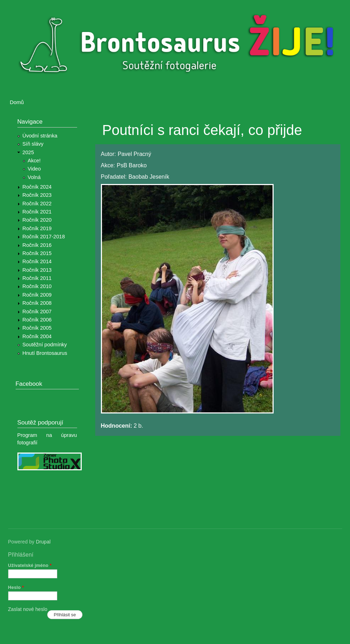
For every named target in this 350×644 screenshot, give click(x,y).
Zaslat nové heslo (28, 609)
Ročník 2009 (37, 295)
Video (34, 169)
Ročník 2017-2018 (44, 237)
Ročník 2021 (37, 212)
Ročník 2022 (37, 204)
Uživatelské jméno (30, 565)
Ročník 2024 (37, 187)
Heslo (16, 587)
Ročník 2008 (37, 303)
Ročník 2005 (37, 328)
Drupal (43, 542)
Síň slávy (33, 144)
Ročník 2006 (37, 320)
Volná (34, 177)
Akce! (34, 161)
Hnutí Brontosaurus (45, 353)
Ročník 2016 (37, 245)
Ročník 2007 (37, 312)
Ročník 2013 (37, 270)
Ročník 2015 (37, 253)
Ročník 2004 (37, 336)
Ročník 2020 (37, 220)
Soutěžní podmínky (45, 345)
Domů (17, 102)
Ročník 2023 (37, 195)
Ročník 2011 (37, 278)
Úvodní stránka (40, 136)
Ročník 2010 (37, 286)
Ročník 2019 (37, 228)
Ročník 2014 (37, 261)
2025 (28, 152)
